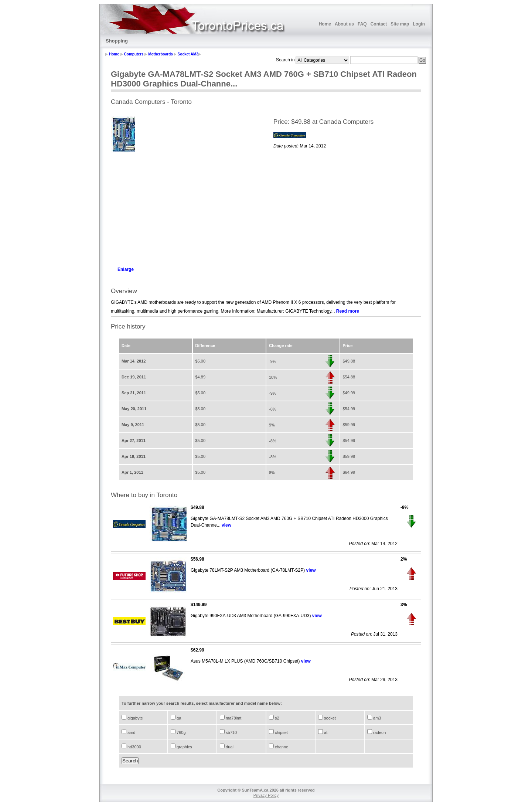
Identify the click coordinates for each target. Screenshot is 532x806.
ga (178, 718)
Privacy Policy (266, 795)
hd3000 (134, 747)
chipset (281, 732)
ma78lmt (233, 718)
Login (419, 24)
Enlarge (126, 269)
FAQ (362, 24)
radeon (379, 732)
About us (344, 24)
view (226, 525)
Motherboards (161, 54)
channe (281, 747)
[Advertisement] (185, 208)
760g (181, 732)
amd (131, 732)
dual (229, 747)
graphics (184, 747)
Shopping (117, 41)
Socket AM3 (188, 54)
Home (325, 24)
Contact (379, 24)
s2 (277, 718)
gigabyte (135, 718)
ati (326, 732)
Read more (348, 311)
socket (329, 718)
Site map (400, 24)
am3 (376, 718)
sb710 (231, 732)
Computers (134, 54)
